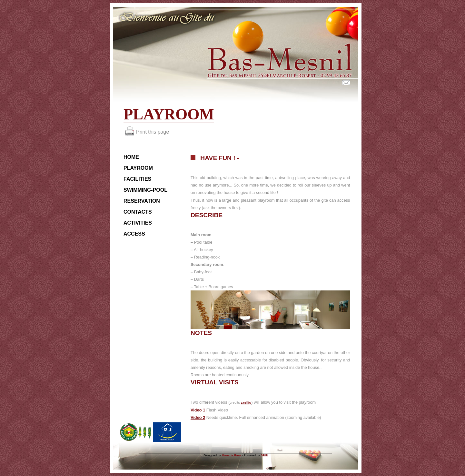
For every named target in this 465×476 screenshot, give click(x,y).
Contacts (138, 212)
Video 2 (198, 417)
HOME (131, 157)
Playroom (138, 168)
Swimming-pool (145, 190)
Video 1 (198, 410)
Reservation (142, 201)
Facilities (137, 179)
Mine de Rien (231, 455)
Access (134, 234)
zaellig (246, 402)
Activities (138, 223)
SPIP (264, 455)
